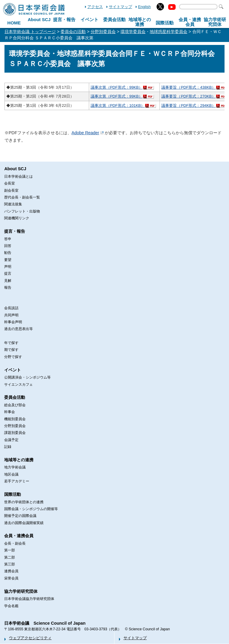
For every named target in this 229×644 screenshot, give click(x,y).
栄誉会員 (11, 578)
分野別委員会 (103, 32)
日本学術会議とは (18, 176)
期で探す (11, 350)
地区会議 (11, 474)
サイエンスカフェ (18, 384)
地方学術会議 (15, 467)
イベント (89, 19)
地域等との (140, 22)
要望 (8, 260)
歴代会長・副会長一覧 (22, 197)
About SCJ (39, 19)
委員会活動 (114, 19)
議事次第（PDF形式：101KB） (118, 105)
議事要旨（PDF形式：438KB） (188, 87)
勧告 (8, 253)
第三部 (10, 564)
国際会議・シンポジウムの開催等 (31, 509)
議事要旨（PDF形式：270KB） (188, 96)
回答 (8, 246)
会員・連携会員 (19, 536)
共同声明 (11, 315)
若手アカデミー (17, 481)
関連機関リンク (17, 218)
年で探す (11, 343)
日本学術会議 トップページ (30, 32)
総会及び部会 (15, 405)
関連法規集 (13, 204)
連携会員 (11, 571)
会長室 (10, 183)
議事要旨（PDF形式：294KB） (188, 105)
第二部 (10, 557)
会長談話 (11, 308)
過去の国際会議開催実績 (24, 523)
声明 (8, 267)
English (144, 7)
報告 (8, 287)
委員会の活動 (73, 32)
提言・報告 (64, 19)
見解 (8, 281)
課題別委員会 (15, 433)
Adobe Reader (85, 133)
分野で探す (13, 357)
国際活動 (165, 23)
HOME (14, 23)
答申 (8, 239)
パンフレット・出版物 (22, 211)
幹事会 (10, 412)
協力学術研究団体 (21, 591)
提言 (8, 273)
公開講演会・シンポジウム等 (27, 377)
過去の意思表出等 (18, 329)
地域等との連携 (19, 460)
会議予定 (11, 440)
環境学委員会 (133, 32)
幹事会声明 (13, 322)
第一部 (10, 550)
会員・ (190, 22)
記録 (8, 447)
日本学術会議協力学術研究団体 (29, 599)
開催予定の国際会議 (20, 516)
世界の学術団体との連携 (24, 502)
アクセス (95, 7)
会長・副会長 (15, 543)
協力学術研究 (215, 22)
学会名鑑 (11, 606)
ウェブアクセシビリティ (30, 638)
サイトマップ (120, 7)
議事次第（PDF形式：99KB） (117, 87)
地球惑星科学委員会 (168, 32)
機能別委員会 (15, 419)
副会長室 (11, 190)
